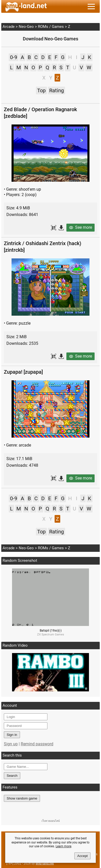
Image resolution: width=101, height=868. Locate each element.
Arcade (9, 27)
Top (41, 90)
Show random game (22, 798)
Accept (82, 856)
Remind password (37, 744)
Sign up (11, 744)
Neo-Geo (26, 27)
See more (84, 227)
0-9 (14, 57)
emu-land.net (45, 863)
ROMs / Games (51, 27)
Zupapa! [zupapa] (23, 372)
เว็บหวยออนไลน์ (51, 821)
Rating (57, 90)
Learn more (63, 846)
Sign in (12, 735)
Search (12, 776)
